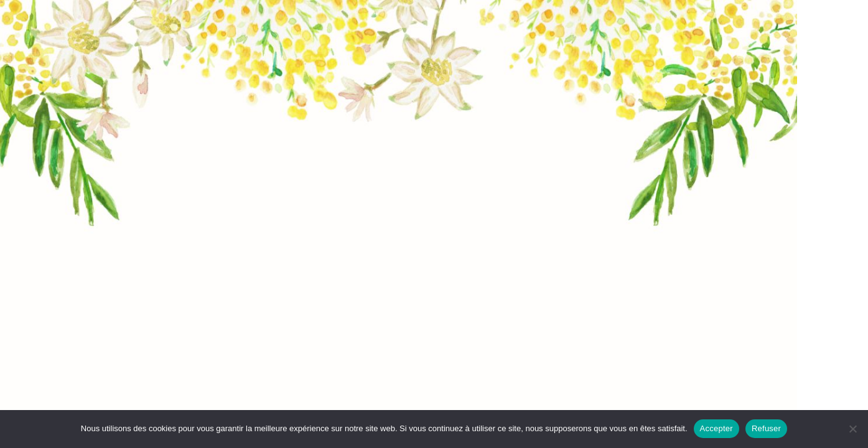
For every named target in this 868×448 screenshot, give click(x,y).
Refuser (766, 428)
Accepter (716, 428)
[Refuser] (852, 429)
